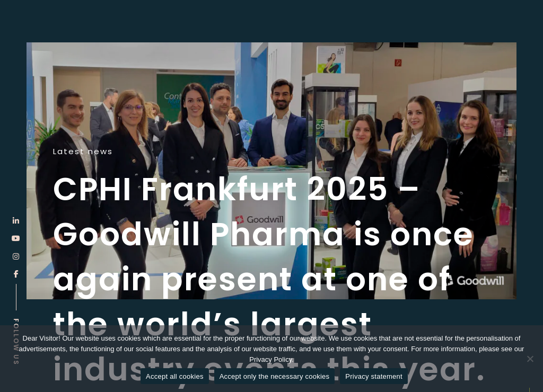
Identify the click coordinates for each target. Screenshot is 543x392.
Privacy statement (374, 376)
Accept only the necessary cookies (275, 376)
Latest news (83, 152)
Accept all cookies (175, 376)
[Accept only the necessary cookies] (530, 359)
